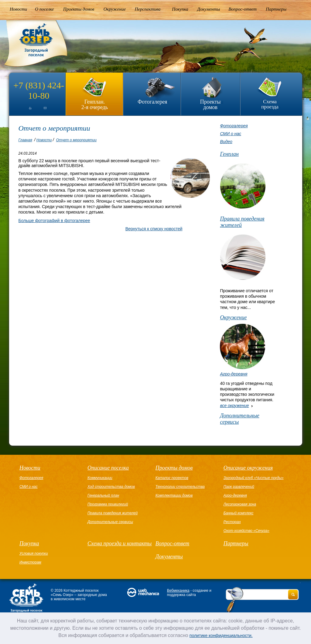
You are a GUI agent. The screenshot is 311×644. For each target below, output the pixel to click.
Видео (226, 142)
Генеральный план (103, 495)
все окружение (234, 406)
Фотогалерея (152, 102)
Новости (18, 9)
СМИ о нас (231, 134)
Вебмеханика (178, 591)
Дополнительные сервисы (239, 419)
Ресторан (232, 522)
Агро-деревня (234, 374)
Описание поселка (108, 468)
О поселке (44, 9)
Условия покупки (34, 553)
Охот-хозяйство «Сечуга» (246, 531)
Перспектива (148, 9)
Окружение (115, 9)
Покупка (180, 9)
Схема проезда (270, 104)
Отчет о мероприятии (76, 140)
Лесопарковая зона (240, 504)
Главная (25, 140)
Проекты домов (79, 9)
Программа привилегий (108, 504)
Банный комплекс (239, 513)
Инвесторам (30, 562)
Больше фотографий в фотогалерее (54, 221)
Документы (208, 9)
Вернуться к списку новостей (154, 229)
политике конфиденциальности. (221, 635)
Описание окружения (248, 468)
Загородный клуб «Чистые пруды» (254, 478)
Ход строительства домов (111, 487)
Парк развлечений (239, 487)
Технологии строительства (180, 487)
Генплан (229, 154)
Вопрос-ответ (243, 9)
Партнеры (276, 9)
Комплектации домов (174, 495)
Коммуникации (100, 478)
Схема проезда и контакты (120, 543)
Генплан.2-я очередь (95, 104)
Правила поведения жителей (242, 222)
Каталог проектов (172, 478)
